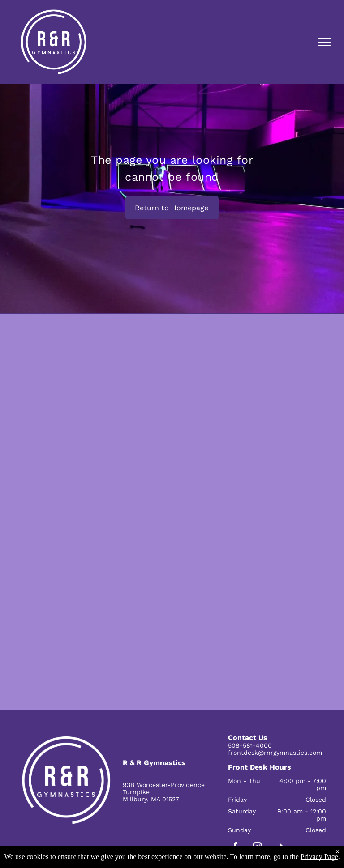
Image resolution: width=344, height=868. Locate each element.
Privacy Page (319, 857)
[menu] (324, 42)
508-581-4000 (250, 745)
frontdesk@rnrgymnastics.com (275, 753)
